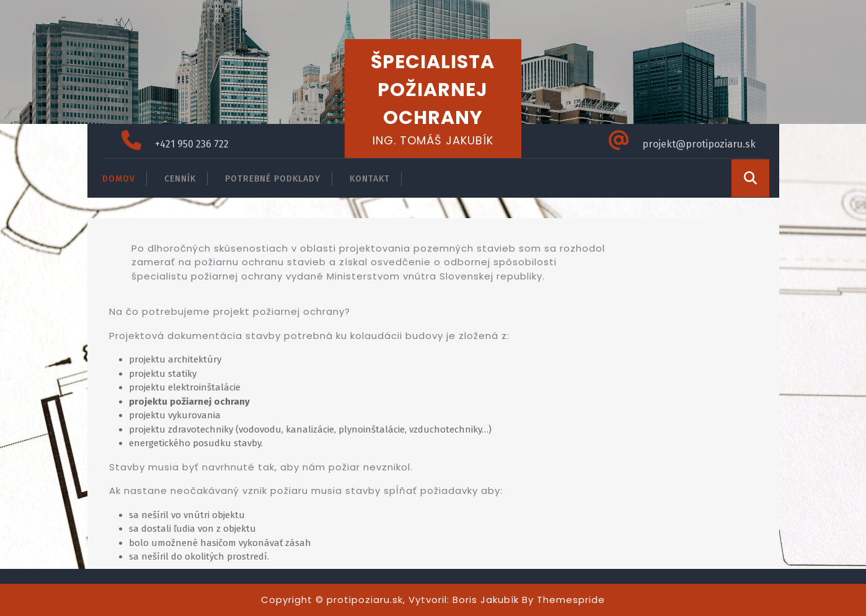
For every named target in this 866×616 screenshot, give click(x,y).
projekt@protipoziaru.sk (699, 144)
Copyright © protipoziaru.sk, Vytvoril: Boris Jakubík (390, 600)
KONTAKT (370, 179)
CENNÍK (180, 179)
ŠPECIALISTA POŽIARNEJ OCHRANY (433, 90)
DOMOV (119, 179)
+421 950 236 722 (192, 144)
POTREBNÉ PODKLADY (273, 179)
